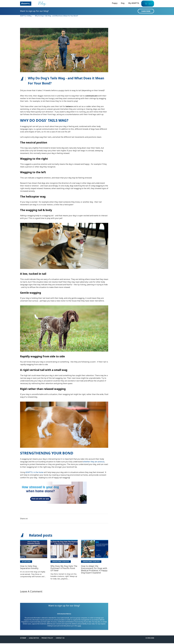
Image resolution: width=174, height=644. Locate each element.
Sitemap (25, 639)
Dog (116, 3)
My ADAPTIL (128, 3)
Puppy (108, 3)
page (83, 627)
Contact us (62, 639)
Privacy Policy (49, 639)
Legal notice (36, 639)
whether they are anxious (96, 460)
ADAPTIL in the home (36, 471)
